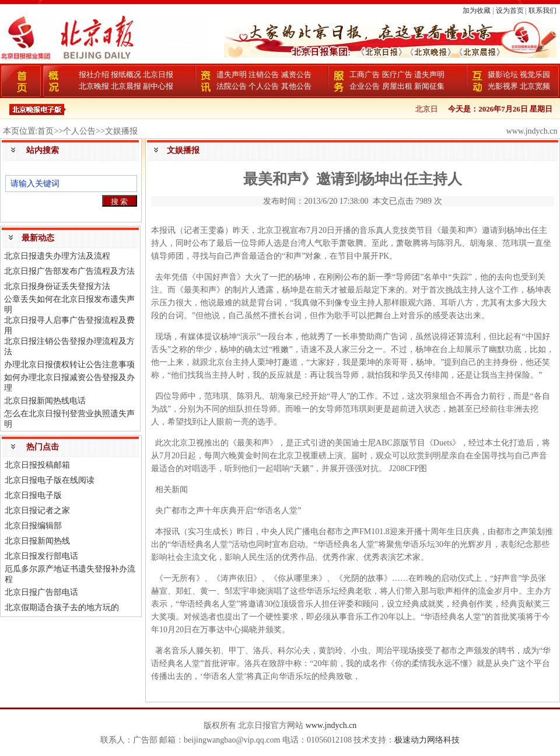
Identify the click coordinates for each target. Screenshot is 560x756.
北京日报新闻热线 (37, 541)
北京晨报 (126, 86)
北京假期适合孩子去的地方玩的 (62, 607)
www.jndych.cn (331, 725)
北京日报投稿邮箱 (37, 465)
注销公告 (264, 74)
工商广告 (365, 74)
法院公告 (232, 86)
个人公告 (264, 86)
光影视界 (503, 86)
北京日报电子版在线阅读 (50, 480)
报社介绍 (94, 74)
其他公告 (296, 86)
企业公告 (365, 86)
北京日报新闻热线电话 (45, 401)
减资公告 (296, 74)
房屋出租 (397, 86)
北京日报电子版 (33, 495)
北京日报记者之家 (37, 511)
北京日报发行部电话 (41, 556)
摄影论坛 (503, 74)
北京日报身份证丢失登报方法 (57, 286)
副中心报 (158, 86)
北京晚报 (94, 86)
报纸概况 (126, 74)
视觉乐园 (535, 74)
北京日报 (158, 74)
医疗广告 (397, 74)
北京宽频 (535, 86)
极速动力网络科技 (427, 740)
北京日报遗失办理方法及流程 (57, 256)
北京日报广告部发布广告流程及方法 (69, 271)
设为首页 (510, 11)
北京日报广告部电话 (41, 592)
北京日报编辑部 (33, 526)
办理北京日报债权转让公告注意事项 (69, 365)
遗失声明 (232, 74)
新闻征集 (429, 86)
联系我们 (542, 11)
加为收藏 (477, 11)
